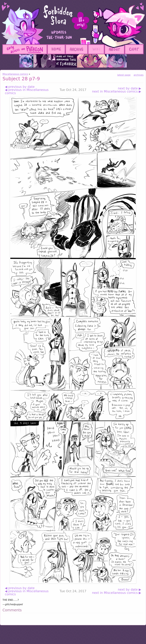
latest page (124, 75)
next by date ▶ (129, 88)
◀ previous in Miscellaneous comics (27, 91)
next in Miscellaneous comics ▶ (117, 91)
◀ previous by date (20, 87)
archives (139, 75)
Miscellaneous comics (15, 74)
